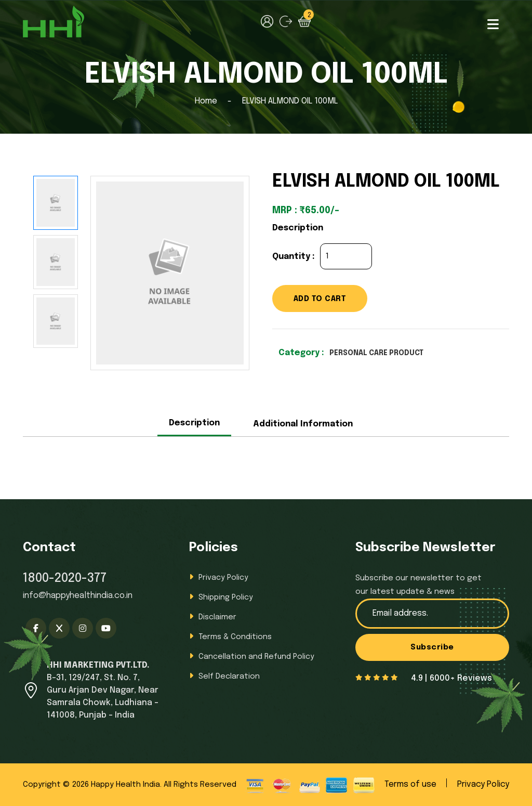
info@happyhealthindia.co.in (78, 596)
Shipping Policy (227, 597)
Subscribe (433, 649)
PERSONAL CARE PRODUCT (384, 355)
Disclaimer (218, 617)
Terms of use (410, 784)
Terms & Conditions (237, 637)
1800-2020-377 (65, 578)
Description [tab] (194, 423)
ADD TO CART (328, 300)
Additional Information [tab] (303, 424)
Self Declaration (230, 676)
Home (206, 101)
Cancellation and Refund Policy (259, 656)
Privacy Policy (224, 577)
